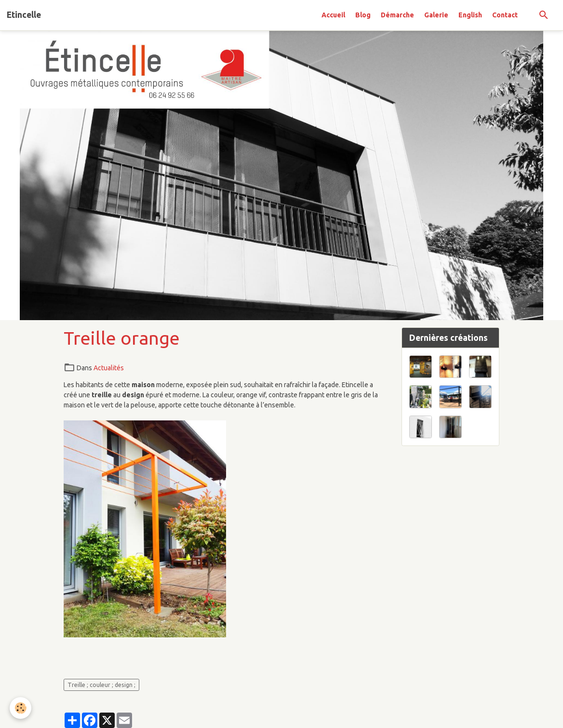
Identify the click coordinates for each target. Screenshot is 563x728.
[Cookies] (20, 708)
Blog (363, 15)
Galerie (436, 15)
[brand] (24, 15)
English (470, 15)
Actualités (109, 368)
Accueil (333, 15)
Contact (505, 15)
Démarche (397, 15)
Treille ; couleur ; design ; (101, 685)
